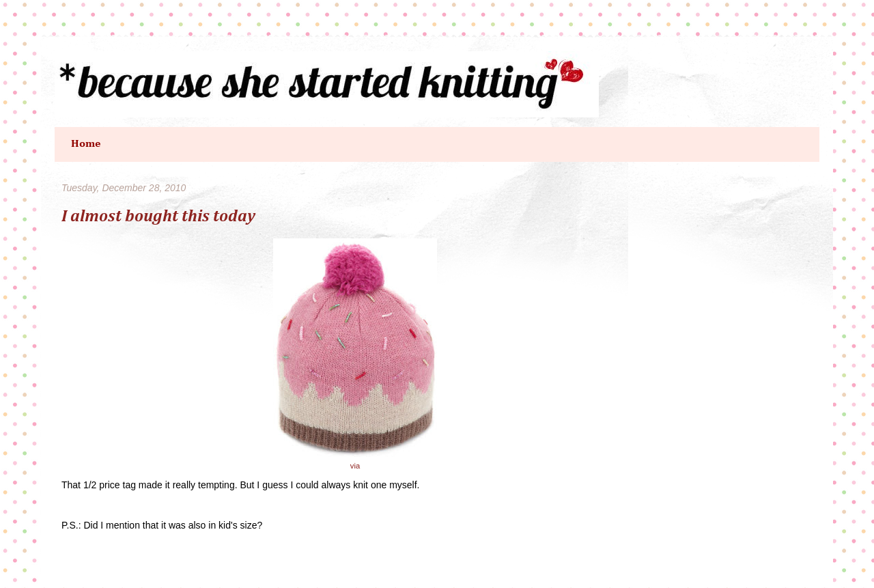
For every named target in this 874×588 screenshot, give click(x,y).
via (355, 466)
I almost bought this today (158, 216)
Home (86, 144)
